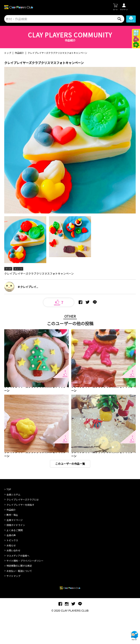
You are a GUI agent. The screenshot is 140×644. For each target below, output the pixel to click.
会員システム (13, 522)
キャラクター (85, 395)
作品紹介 (19, 53)
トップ (8, 53)
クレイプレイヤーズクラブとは (23, 527)
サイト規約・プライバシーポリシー (25, 588)
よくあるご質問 (15, 557)
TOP (9, 517)
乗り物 (82, 475)
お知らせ (11, 573)
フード (8, 269)
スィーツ (18, 269)
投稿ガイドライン (16, 552)
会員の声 (11, 563)
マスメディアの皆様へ (18, 583)
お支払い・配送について (19, 598)
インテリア (10, 395)
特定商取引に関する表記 (19, 593)
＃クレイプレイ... (28, 287)
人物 (105, 475)
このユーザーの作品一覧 (70, 491)
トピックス (12, 568)
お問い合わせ (13, 578)
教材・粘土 (12, 542)
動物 (74, 395)
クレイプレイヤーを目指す (20, 532)
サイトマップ (13, 603)
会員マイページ (15, 547)
